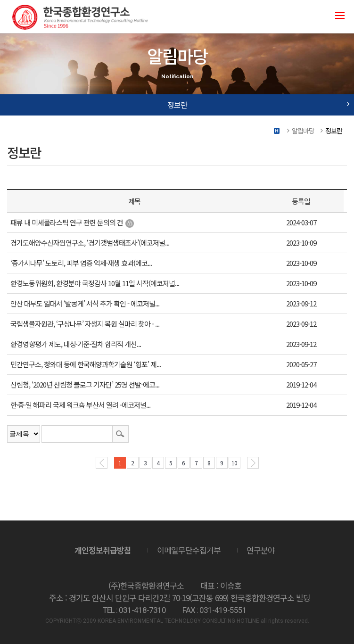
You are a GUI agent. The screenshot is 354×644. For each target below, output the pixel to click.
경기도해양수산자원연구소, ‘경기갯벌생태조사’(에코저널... (90, 243)
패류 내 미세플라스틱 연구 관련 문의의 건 (67, 222)
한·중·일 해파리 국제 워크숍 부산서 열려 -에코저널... (80, 405)
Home (277, 131)
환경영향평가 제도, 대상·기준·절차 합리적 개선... (76, 344)
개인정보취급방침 (103, 550)
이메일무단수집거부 (189, 550)
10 (234, 463)
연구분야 (261, 550)
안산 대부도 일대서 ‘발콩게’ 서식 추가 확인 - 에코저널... (85, 303)
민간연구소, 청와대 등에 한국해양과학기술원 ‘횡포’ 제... (86, 364)
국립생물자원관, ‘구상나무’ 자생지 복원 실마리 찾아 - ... (85, 324)
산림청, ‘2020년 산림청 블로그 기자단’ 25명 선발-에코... (85, 384)
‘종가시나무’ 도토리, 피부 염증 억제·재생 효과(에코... (81, 263)
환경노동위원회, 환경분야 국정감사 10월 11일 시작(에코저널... (95, 283)
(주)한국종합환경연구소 (80, 17)
